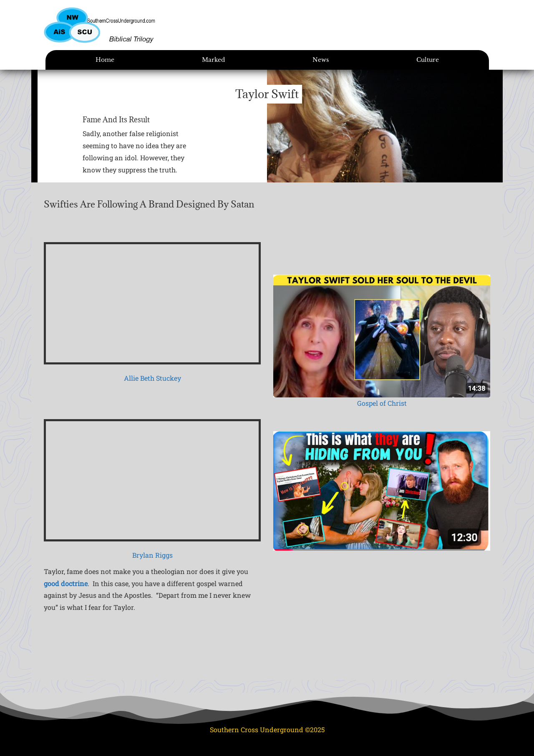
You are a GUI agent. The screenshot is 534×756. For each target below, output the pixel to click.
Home (105, 60)
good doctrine (66, 583)
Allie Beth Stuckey (152, 378)
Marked (213, 60)
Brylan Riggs (152, 555)
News (321, 60)
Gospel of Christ (382, 403)
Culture (428, 60)
